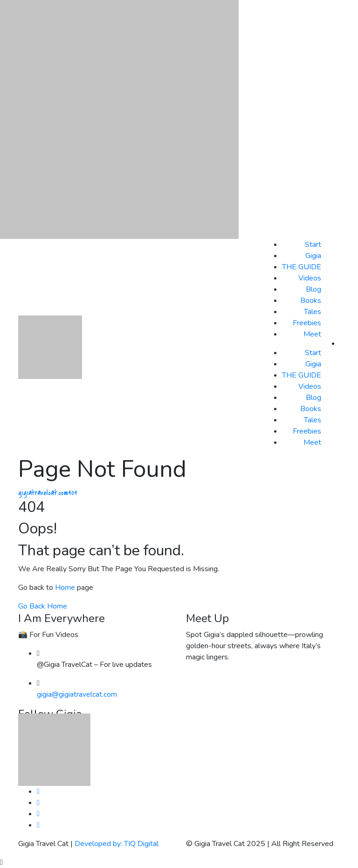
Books (311, 301)
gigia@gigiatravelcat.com (77, 694)
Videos (310, 278)
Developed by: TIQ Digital (117, 844)
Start (313, 245)
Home (65, 588)
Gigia (313, 256)
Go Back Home (43, 606)
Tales (313, 312)
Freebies (307, 323)
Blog (313, 289)
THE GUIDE (302, 267)
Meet (312, 334)
